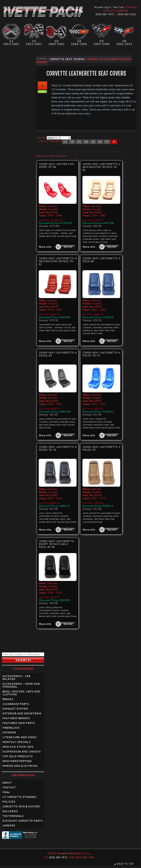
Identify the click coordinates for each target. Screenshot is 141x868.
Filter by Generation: (50, 141)
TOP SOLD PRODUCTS (18, 756)
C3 (79, 142)
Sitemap (86, 853)
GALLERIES (10, 811)
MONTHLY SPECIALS (16, 742)
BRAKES (8, 699)
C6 (100, 142)
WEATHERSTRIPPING (17, 761)
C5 (93, 142)
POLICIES (9, 802)
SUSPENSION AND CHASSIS (22, 752)
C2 (72, 142)
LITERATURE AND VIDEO (19, 737)
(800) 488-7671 (105, 14)
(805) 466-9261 (127, 14)
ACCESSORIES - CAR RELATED (16, 678)
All (114, 142)
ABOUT (7, 783)
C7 (107, 142)
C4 (86, 142)
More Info (45, 247)
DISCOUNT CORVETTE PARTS (23, 821)
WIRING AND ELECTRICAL (20, 766)
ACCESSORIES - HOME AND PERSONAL (21, 685)
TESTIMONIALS (13, 816)
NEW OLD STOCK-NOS (18, 747)
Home (42, 59)
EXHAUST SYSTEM (15, 709)
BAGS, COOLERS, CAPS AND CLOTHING (21, 693)
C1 (65, 142)
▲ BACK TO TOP (124, 864)
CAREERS (9, 826)
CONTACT (9, 787)
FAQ (6, 792)
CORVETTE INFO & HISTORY (21, 806)
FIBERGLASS (11, 728)
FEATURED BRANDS (16, 718)
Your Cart (118, 7)
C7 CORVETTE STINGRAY (19, 797)
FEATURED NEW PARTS (19, 723)
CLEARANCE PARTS (16, 704)
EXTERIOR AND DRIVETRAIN (22, 713)
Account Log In (102, 7)
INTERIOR (9, 733)
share (42, 92)
